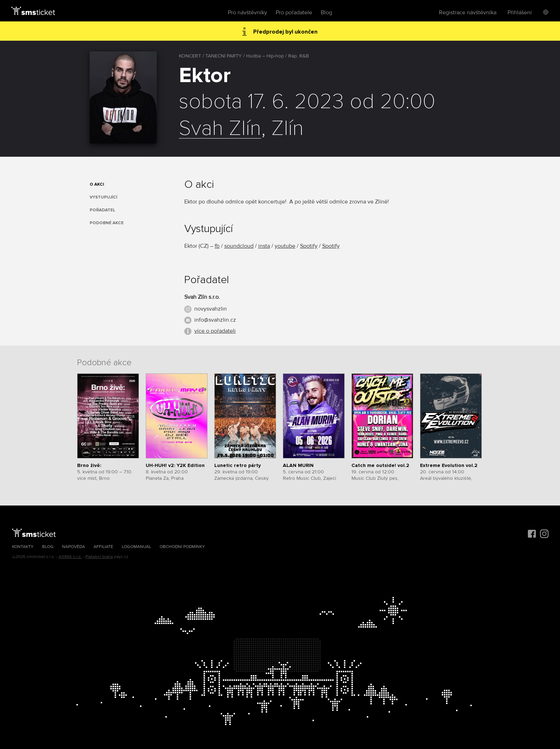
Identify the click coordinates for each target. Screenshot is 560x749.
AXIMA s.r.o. (70, 557)
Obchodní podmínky (182, 547)
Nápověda (74, 547)
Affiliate (103, 547)
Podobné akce (107, 223)
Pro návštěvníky (247, 12)
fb (217, 246)
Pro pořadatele (294, 12)
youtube (285, 246)
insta (264, 246)
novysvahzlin (211, 309)
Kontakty (23, 547)
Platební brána (99, 557)
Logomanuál (136, 547)
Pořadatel (102, 210)
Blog (326, 12)
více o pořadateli (215, 331)
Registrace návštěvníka (468, 12)
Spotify (309, 246)
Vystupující (103, 197)
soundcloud (239, 246)
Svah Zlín (220, 129)
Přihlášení (520, 12)
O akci (97, 184)
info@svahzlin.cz (215, 320)
